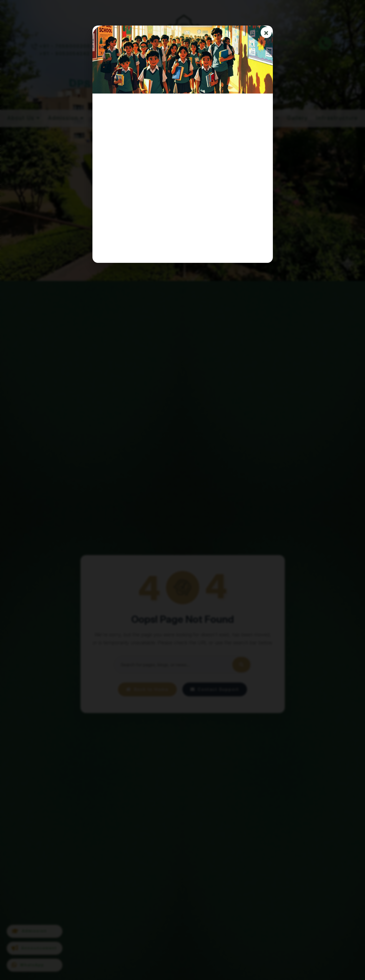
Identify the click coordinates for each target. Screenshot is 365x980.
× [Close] (266, 33)
